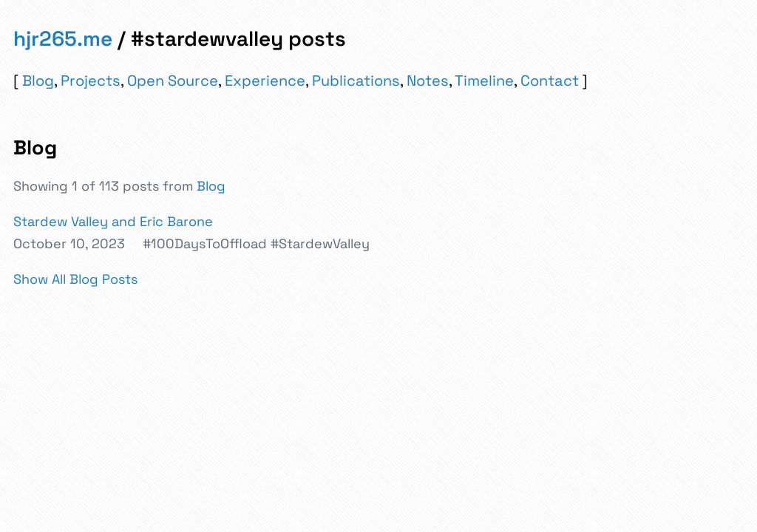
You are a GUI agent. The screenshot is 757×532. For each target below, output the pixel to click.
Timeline (484, 81)
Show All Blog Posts (75, 279)
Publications (356, 81)
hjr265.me (63, 38)
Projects (91, 81)
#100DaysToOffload (205, 243)
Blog (38, 81)
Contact (550, 81)
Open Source (173, 81)
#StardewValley (320, 243)
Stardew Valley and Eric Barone (113, 221)
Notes (428, 81)
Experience (265, 81)
